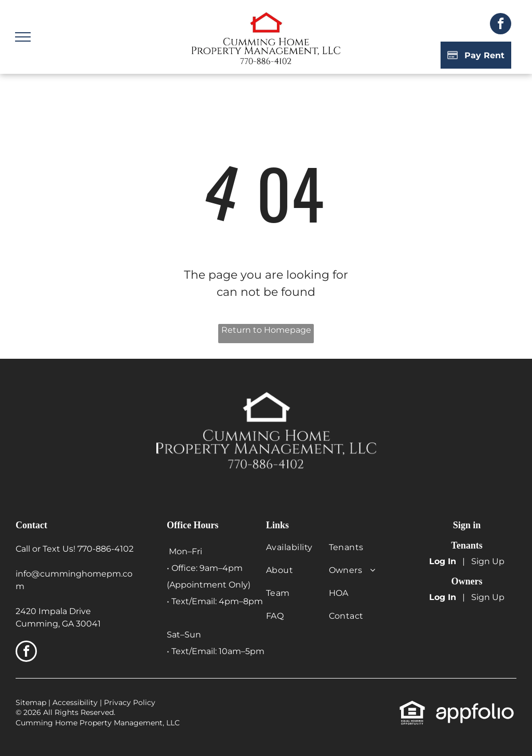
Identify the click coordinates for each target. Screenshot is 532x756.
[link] (412, 706)
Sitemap (31, 702)
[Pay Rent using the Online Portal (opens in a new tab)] (476, 55)
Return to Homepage (266, 330)
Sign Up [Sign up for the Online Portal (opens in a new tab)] (488, 561)
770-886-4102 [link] (105, 549)
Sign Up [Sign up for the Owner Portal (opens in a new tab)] (488, 597)
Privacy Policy (130, 702)
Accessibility (75, 702)
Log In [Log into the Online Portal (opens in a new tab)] (443, 561)
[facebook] (501, 25)
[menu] (23, 37)
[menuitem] (300, 553)
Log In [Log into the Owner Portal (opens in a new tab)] (443, 597)
